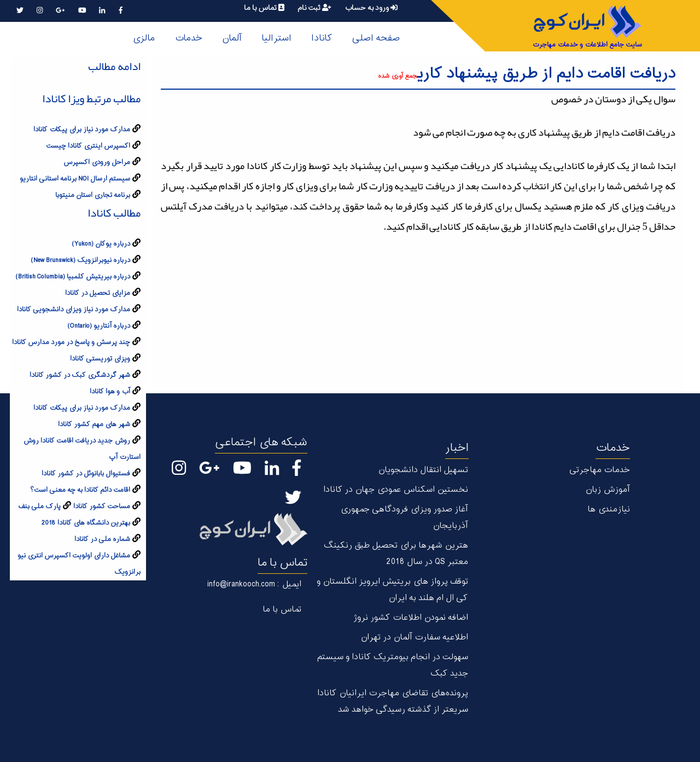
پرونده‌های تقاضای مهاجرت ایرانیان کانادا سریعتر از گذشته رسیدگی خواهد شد (393, 702)
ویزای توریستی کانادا (100, 359)
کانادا (322, 38)
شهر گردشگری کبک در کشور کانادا (80, 375)
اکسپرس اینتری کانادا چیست (88, 146)
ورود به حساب (371, 8)
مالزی (144, 38)
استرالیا (276, 38)
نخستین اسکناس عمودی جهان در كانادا (396, 490)
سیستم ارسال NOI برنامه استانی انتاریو (75, 179)
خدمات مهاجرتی (600, 470)
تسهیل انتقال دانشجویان (423, 470)
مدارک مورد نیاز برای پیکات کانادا (82, 130)
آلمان (232, 38)
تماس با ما (264, 8)
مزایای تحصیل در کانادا (98, 293)
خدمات (188, 38)
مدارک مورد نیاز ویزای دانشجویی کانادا (74, 310)
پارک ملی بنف (39, 507)
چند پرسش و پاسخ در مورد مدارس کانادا (71, 342)
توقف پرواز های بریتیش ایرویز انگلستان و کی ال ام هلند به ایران (392, 590)
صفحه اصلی (376, 38)
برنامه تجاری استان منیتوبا (93, 195)
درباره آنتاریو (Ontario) (99, 326)
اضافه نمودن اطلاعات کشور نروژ (411, 618)
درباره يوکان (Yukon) (101, 244)
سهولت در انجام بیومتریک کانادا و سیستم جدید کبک (393, 665)
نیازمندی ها (609, 510)
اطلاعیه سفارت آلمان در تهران (414, 638)
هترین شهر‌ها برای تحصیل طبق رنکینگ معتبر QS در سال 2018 (396, 554)
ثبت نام (314, 8)
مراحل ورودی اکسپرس (97, 162)
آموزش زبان (608, 490)
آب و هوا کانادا (110, 392)
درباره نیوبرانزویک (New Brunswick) (80, 260)
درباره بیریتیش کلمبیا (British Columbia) (73, 277)
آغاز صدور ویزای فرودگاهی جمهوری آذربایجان (404, 518)
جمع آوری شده (398, 76)
